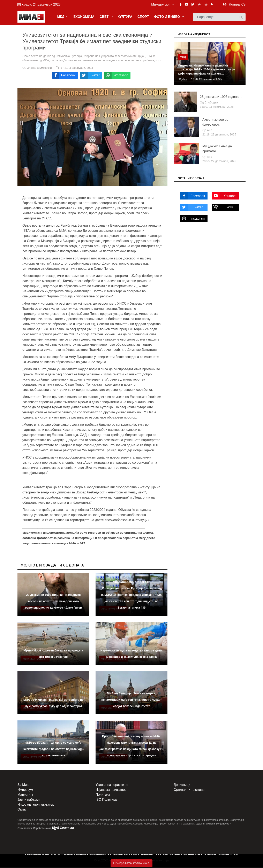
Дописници (182, 786)
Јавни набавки (28, 801)
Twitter (191, 208)
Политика (103, 796)
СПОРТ (143, 17)
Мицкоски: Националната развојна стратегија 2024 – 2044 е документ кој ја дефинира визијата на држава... (208, 70)
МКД (63, 17)
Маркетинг (25, 796)
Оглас (22, 810)
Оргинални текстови (189, 791)
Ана (185, 80)
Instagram (192, 219)
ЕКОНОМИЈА (84, 17)
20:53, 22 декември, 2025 (219, 162)
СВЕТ (106, 17)
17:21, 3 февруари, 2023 (77, 69)
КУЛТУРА (125, 17)
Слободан (211, 103)
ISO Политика (106, 801)
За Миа (23, 786)
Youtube (224, 197)
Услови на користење (112, 786)
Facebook (192, 197)
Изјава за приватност (112, 791)
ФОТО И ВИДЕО (169, 17)
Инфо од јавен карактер (36, 806)
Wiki (222, 208)
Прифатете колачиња (131, 863)
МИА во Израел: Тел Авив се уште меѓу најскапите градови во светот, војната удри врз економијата (53, 750)
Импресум (25, 791)
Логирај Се (237, 4)
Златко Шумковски (39, 69)
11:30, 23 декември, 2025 (217, 108)
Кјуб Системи (63, 829)
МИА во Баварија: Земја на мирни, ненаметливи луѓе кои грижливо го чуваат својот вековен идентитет (131, 701)
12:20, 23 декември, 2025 (209, 80)
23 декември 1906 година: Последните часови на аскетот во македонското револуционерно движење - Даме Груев (53, 602)
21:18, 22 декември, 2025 (219, 135)
